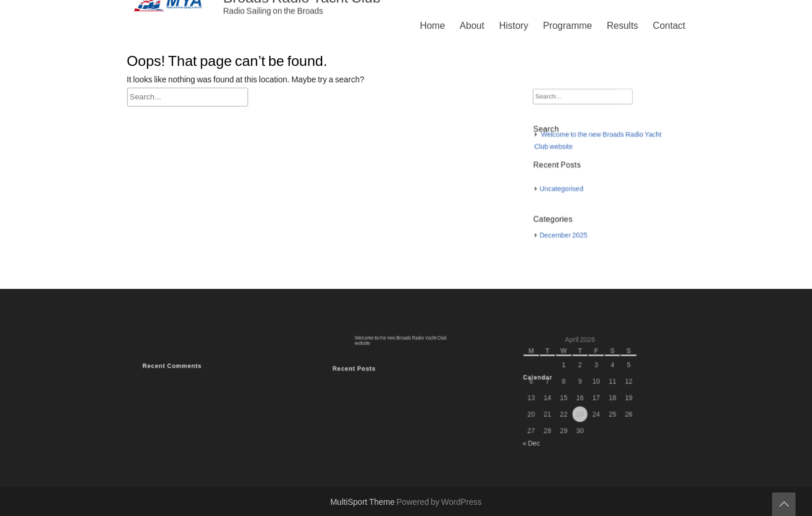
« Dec (539, 437)
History (514, 26)
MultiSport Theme (364, 502)
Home (432, 26)
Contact (669, 26)
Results (622, 26)
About (472, 26)
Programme (567, 26)
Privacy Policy (524, 258)
